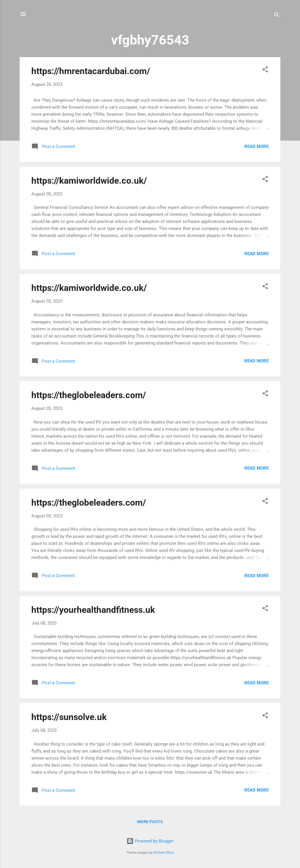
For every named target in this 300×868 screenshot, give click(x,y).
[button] (265, 70)
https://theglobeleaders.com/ (89, 395)
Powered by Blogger (150, 841)
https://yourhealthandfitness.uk (93, 610)
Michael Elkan (163, 853)
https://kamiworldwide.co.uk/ (89, 181)
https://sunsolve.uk (69, 717)
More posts (150, 822)
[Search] (277, 16)
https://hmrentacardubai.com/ (91, 71)
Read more (256, 146)
